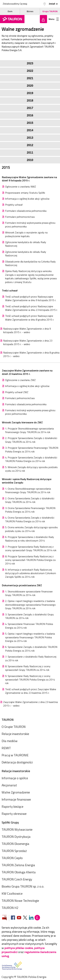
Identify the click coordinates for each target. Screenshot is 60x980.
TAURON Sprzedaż (14, 851)
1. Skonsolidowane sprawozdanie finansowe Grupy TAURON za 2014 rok (29, 593)
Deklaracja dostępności (17, 762)
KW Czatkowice (12, 893)
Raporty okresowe (14, 814)
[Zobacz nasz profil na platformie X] (25, 918)
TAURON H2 (10, 908)
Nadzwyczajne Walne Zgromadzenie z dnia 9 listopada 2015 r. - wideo (27, 330)
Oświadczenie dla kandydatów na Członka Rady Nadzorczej (30, 263)
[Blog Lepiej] (37, 918)
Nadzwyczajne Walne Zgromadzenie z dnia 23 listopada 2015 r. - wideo (28, 342)
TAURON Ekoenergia (15, 844)
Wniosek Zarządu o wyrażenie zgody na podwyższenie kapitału (26, 234)
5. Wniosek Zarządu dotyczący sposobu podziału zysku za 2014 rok (31, 469)
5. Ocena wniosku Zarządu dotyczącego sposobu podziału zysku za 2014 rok (31, 529)
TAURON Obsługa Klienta (19, 872)
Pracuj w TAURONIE (15, 755)
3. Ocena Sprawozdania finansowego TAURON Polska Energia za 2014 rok (30, 510)
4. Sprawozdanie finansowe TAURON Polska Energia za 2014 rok (29, 626)
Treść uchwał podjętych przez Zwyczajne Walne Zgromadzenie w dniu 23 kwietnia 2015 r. (31, 691)
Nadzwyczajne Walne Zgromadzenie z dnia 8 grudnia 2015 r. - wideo (31, 354)
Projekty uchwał (14, 205)
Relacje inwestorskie (15, 734)
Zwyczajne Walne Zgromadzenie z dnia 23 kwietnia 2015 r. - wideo (30, 704)
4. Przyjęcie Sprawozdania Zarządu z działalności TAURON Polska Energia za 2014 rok (31, 459)
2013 (30, 138)
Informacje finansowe (16, 799)
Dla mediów (10, 741)
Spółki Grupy (10, 822)
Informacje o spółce (15, 778)
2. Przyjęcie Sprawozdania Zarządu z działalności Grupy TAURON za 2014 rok (31, 440)
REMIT (6, 748)
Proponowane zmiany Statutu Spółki (25, 193)
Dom (10, 11)
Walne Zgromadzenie (16, 792)
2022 (30, 71)
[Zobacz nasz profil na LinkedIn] (31, 918)
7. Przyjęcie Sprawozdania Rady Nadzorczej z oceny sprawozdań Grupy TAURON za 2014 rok (31, 549)
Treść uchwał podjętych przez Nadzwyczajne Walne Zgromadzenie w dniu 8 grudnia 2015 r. (30, 318)
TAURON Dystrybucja (16, 837)
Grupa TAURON (50, 11)
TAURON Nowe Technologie (20, 901)
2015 (30, 123)
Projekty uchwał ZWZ (17, 392)
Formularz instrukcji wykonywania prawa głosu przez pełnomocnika (30, 225)
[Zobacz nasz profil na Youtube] (19, 918)
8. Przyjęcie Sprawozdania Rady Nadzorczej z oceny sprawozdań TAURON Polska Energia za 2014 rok (30, 560)
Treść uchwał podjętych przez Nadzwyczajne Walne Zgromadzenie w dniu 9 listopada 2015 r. (31, 298)
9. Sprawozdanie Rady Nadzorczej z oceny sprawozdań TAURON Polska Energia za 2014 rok (30, 680)
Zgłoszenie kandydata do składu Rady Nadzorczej (26, 244)
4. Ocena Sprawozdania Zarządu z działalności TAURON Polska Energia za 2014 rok (30, 519)
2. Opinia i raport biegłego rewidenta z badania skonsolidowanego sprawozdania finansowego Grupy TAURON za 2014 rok (30, 605)
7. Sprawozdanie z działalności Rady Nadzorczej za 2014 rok (31, 658)
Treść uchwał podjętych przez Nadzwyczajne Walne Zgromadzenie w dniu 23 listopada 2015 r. (31, 308)
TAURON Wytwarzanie (17, 829)
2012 (30, 145)
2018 (30, 101)
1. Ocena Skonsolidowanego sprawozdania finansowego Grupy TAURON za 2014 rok (28, 490)
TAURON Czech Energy (17, 879)
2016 (30, 115)
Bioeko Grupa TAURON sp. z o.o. (23, 886)
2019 (30, 93)
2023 (30, 63)
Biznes (30, 11)
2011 (30, 153)
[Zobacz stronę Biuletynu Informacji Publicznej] (6, 918)
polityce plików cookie (19, 948)
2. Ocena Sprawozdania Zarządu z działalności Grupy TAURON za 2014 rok (30, 500)
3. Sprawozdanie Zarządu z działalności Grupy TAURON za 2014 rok (29, 616)
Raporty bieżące (12, 806)
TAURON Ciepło (12, 858)
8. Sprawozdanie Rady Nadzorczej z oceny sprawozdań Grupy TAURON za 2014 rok (28, 668)
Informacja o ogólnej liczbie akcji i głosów (27, 199)
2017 (30, 108)
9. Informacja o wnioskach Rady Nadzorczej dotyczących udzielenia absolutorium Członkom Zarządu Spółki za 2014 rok (31, 573)
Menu (54, 19)
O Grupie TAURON (14, 727)
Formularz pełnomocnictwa (20, 217)
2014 (30, 130)
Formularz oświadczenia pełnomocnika (26, 211)
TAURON (8, 720)
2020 (30, 86)
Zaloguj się (43, 19)
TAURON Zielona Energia (18, 865)
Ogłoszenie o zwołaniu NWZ (21, 187)
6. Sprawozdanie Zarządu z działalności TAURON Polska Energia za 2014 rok (31, 649)
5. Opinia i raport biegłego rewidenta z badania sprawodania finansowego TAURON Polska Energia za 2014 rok (30, 637)
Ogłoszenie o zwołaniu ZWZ (20, 380)
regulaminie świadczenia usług (29, 954)
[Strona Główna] (12, 19)
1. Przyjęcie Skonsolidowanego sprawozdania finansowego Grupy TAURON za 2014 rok (29, 430)
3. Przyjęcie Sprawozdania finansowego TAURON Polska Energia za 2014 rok (32, 450)
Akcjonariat (9, 785)
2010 (30, 160)
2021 (30, 78)
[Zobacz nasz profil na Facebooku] (13, 918)
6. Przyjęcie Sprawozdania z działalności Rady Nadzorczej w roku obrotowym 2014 (30, 539)
